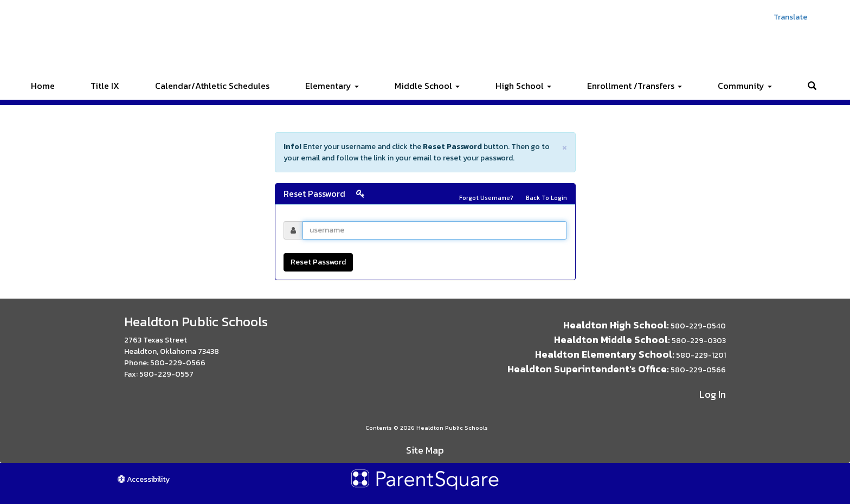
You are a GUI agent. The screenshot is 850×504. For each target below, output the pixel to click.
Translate (790, 17)
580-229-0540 (698, 326)
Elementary (332, 86)
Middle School (427, 86)
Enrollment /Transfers (635, 86)
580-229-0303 (699, 341)
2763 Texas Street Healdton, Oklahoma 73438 (172, 346)
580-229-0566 (178, 363)
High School (523, 86)
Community (745, 86)
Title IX (105, 86)
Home (43, 86)
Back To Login (546, 198)
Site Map (425, 450)
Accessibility (144, 479)
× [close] (565, 147)
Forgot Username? (486, 198)
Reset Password (318, 262)
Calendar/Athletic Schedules (212, 86)
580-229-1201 (701, 355)
